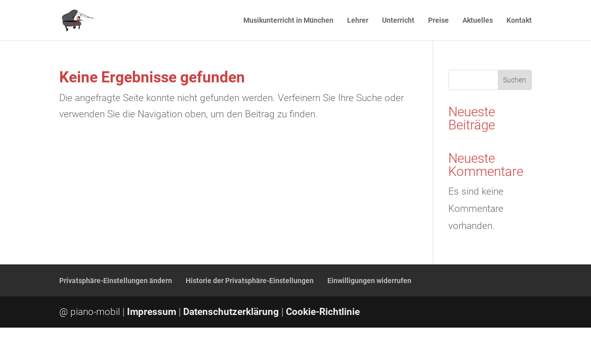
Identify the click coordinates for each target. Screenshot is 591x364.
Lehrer (358, 20)
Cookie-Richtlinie (323, 312)
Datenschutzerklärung (231, 312)
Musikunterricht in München (288, 20)
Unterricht (398, 20)
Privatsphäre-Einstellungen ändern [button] (116, 281)
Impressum (152, 312)
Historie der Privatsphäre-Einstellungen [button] (250, 281)
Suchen (515, 80)
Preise (438, 20)
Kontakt (519, 20)
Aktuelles (478, 20)
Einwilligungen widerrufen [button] (369, 281)
